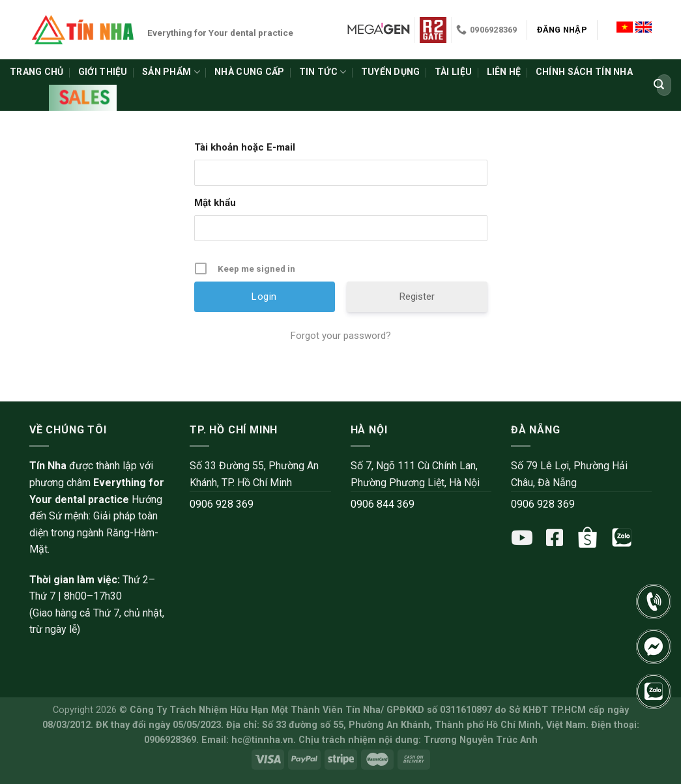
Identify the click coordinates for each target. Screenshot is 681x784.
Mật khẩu (215, 203)
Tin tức (323, 72)
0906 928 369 (222, 504)
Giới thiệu (103, 72)
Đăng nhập (562, 30)
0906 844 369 (383, 504)
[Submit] (659, 85)
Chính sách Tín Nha (584, 72)
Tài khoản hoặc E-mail (245, 147)
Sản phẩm (171, 72)
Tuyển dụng (391, 72)
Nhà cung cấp (249, 72)
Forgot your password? (341, 336)
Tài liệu (453, 72)
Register (417, 297)
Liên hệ (504, 72)
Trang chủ (37, 72)
